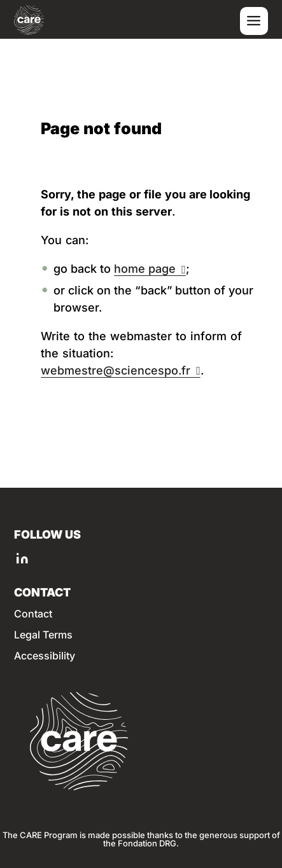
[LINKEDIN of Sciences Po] (22, 558)
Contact (33, 614)
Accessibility (45, 656)
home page (145, 269)
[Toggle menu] (254, 21)
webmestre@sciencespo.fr (116, 370)
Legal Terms (43, 635)
